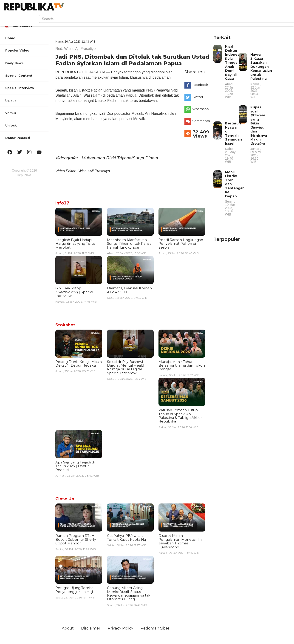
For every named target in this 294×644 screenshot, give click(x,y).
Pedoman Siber (155, 628)
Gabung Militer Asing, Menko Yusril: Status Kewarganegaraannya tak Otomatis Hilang (129, 594)
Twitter (198, 97)
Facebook (200, 85)
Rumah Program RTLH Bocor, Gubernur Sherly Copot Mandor (76, 539)
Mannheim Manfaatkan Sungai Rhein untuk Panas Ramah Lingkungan (129, 244)
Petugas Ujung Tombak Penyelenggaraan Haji (75, 590)
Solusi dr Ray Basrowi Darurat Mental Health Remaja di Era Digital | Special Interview (126, 367)
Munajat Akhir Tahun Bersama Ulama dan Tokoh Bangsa (182, 366)
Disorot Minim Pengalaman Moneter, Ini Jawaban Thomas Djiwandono (180, 541)
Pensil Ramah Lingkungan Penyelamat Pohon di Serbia (181, 244)
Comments (200, 121)
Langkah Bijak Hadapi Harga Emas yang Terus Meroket (75, 244)
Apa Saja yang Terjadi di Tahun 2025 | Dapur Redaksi (75, 466)
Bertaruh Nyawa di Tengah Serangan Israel (233, 142)
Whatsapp (200, 109)
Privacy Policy (120, 628)
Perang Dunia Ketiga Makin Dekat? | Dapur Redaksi (79, 364)
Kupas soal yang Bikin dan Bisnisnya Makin (259, 134)
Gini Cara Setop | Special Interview (74, 292)
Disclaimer (91, 628)
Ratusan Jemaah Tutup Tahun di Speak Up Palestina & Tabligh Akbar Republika (180, 416)
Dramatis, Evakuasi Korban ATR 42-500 (129, 290)
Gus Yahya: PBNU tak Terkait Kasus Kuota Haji (127, 538)
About (68, 628)
